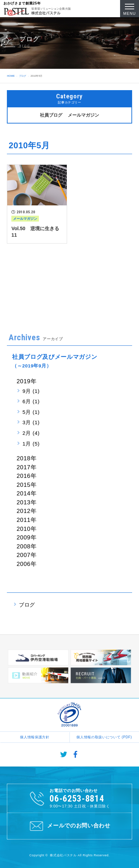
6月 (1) (31, 401)
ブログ (23, 76)
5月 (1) (31, 412)
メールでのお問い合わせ (69, 826)
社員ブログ (51, 115)
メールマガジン (83, 115)
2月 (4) (31, 433)
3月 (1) (31, 422)
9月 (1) (31, 391)
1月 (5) (31, 444)
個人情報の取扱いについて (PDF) (104, 737)
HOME (11, 76)
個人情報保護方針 (35, 737)
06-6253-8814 (77, 799)
